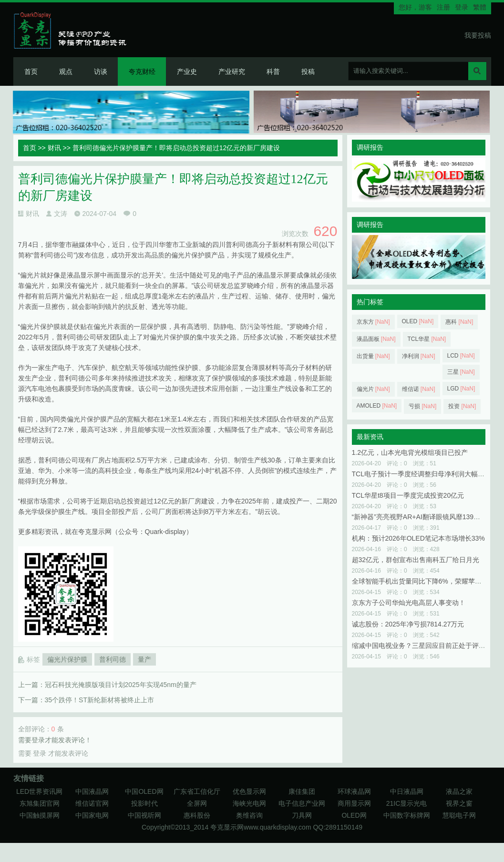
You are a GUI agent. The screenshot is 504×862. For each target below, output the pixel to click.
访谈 (101, 72)
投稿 (308, 72)
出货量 (373, 356)
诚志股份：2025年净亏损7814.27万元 (408, 624)
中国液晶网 (92, 791)
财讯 (54, 148)
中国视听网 (144, 815)
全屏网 (197, 803)
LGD (461, 389)
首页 (31, 72)
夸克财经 (142, 72)
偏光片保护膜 (67, 659)
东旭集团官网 (40, 803)
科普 (273, 72)
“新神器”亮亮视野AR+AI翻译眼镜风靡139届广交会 (426, 517)
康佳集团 (302, 791)
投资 (462, 406)
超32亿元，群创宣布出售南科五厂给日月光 (416, 560)
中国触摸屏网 (40, 815)
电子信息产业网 (302, 803)
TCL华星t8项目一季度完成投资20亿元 (408, 495)
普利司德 (113, 659)
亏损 (422, 406)
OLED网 (354, 815)
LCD (461, 356)
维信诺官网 (92, 803)
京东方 (373, 322)
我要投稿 (478, 35)
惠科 (459, 322)
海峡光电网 (249, 803)
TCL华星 (427, 339)
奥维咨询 (249, 815)
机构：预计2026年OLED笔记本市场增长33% (418, 538)
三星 (461, 372)
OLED (418, 321)
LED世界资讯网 (39, 791)
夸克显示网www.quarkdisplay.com (262, 827)
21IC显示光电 (407, 803)
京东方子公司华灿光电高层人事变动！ (409, 603)
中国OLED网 (144, 791)
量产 (144, 659)
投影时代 (144, 803)
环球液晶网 (354, 791)
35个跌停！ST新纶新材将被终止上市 (99, 700)
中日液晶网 (407, 791)
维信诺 (419, 389)
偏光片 (373, 389)
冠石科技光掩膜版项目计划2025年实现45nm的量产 (121, 685)
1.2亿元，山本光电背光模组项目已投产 (410, 452)
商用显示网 (354, 803)
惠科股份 (197, 815)
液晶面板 (376, 339)
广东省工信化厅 (197, 791)
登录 (462, 7)
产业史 (187, 72)
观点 (66, 72)
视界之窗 (459, 803)
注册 (443, 7)
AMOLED (377, 406)
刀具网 (302, 815)
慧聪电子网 (459, 815)
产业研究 (232, 72)
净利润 (419, 356)
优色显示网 (249, 791)
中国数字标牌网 (407, 815)
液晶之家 (459, 791)
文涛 (61, 214)
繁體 (480, 7)
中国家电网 (92, 815)
